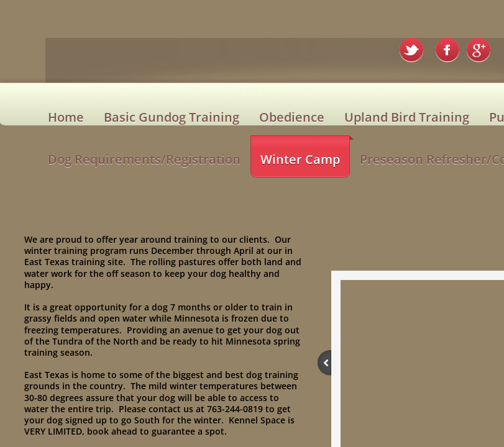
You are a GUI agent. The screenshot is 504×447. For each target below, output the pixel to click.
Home (66, 117)
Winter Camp (300, 159)
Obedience (292, 117)
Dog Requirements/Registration (144, 159)
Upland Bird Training (407, 117)
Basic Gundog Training (172, 117)
